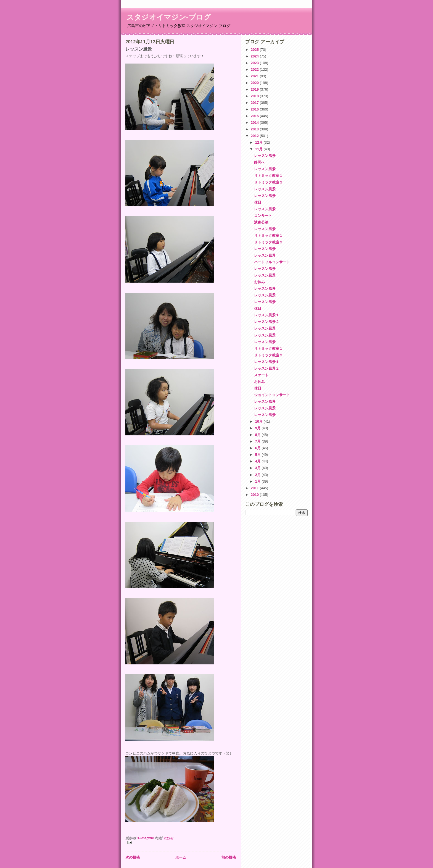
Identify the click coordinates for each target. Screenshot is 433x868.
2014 (255, 123)
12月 (259, 142)
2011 (255, 488)
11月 (259, 149)
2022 (255, 69)
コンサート (263, 216)
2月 (258, 475)
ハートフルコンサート (272, 262)
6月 (258, 448)
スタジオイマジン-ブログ (169, 17)
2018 (255, 96)
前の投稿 (229, 857)
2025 (255, 50)
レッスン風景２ (267, 322)
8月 (258, 435)
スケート (261, 375)
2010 (255, 495)
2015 (255, 116)
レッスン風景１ (267, 315)
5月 (258, 455)
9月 (258, 428)
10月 (259, 421)
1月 (258, 481)
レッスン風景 (265, 156)
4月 (258, 461)
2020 (255, 83)
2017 (255, 103)
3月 (258, 468)
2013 (255, 129)
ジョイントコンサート (272, 395)
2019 (255, 89)
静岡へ (259, 162)
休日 (258, 202)
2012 (255, 136)
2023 (255, 63)
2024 (255, 56)
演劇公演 (261, 222)
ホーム (181, 857)
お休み (259, 282)
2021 (255, 76)
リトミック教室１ (268, 176)
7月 (258, 441)
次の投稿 (133, 857)
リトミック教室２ (268, 182)
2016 (255, 109)
